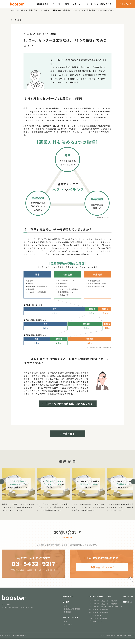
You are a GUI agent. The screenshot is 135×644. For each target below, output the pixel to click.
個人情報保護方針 (20, 637)
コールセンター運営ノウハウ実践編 (103, 606)
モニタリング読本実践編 (99, 614)
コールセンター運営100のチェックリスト (106, 608)
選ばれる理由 (43, 4)
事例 (66, 624)
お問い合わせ (125, 4)
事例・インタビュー (74, 4)
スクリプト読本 (95, 617)
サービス (57, 4)
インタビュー (69, 626)
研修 (66, 608)
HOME (12, 10)
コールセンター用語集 (98, 620)
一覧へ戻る (17, 20)
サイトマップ (5, 637)
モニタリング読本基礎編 (99, 611)
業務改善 (67, 614)
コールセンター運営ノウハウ (99, 4)
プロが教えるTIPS (96, 623)
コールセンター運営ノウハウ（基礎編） (56, 10)
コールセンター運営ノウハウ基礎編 (103, 603)
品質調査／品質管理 (72, 611)
